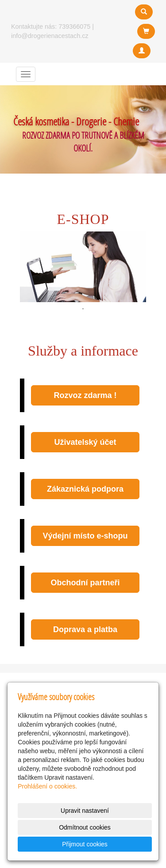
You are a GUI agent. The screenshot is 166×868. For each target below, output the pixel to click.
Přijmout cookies (85, 844)
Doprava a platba (85, 629)
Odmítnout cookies (85, 827)
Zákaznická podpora (85, 489)
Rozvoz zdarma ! (85, 395)
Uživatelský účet (85, 442)
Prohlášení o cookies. (47, 786)
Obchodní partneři (85, 583)
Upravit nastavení (85, 811)
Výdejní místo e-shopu (85, 536)
